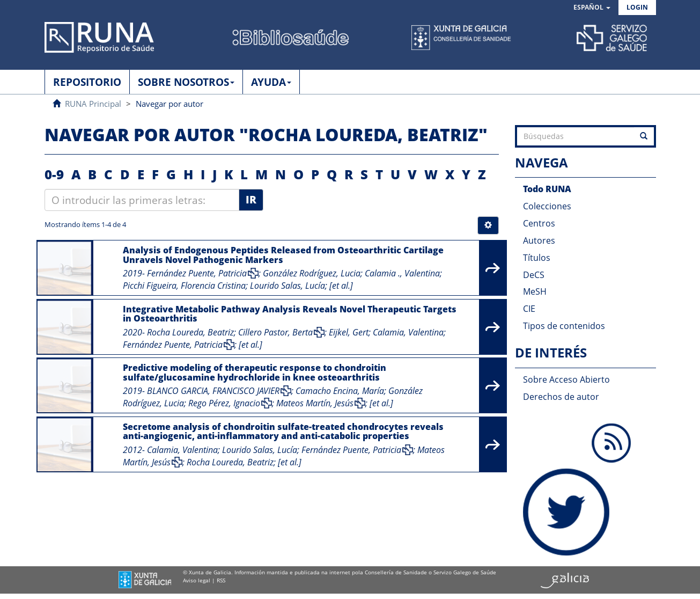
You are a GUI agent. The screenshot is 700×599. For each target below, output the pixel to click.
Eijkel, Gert (349, 332)
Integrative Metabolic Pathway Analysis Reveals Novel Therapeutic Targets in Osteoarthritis (290, 314)
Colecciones (547, 206)
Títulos (537, 258)
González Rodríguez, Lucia (312, 273)
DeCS (534, 275)
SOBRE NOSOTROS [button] (186, 82)
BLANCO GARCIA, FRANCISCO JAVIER (213, 391)
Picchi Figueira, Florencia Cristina (184, 286)
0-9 (54, 174)
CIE (529, 309)
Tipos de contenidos (564, 326)
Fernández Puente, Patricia (197, 273)
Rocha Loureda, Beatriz (190, 332)
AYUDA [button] (271, 82)
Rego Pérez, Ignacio (224, 403)
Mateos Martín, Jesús (315, 403)
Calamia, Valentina (408, 332)
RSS (221, 580)
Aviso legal (197, 580)
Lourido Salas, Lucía (288, 286)
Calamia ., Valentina (402, 273)
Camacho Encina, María (340, 391)
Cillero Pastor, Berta (275, 332)
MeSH (535, 291)
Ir (251, 200)
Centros (539, 223)
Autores (539, 240)
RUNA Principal (93, 104)
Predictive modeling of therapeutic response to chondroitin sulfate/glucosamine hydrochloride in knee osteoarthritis (255, 372)
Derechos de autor (561, 397)
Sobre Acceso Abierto (566, 379)
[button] (592, 8)
